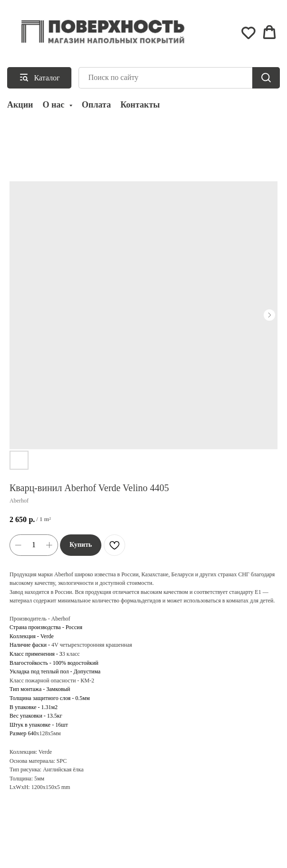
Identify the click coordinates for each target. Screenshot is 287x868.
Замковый (58, 689)
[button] (248, 32)
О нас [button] (54, 105)
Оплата (96, 105)
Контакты (140, 105)
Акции (20, 105)
